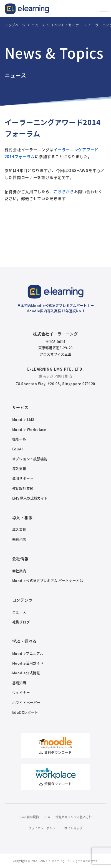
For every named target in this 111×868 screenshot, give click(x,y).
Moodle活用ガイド (28, 663)
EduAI (18, 449)
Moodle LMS (23, 420)
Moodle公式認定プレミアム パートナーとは (48, 581)
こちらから (64, 191)
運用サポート (23, 478)
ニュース (19, 612)
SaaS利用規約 (29, 817)
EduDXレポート (25, 712)
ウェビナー (21, 693)
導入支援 (19, 469)
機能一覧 (19, 439)
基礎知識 (19, 683)
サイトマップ (74, 828)
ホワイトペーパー (26, 703)
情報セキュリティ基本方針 (74, 817)
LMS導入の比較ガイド (30, 498)
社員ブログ (21, 622)
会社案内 (19, 571)
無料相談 (19, 540)
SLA (47, 817)
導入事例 (19, 530)
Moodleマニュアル (28, 654)
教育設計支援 (23, 488)
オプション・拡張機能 (30, 459)
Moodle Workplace (29, 430)
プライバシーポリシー (44, 828)
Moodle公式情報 (26, 673)
